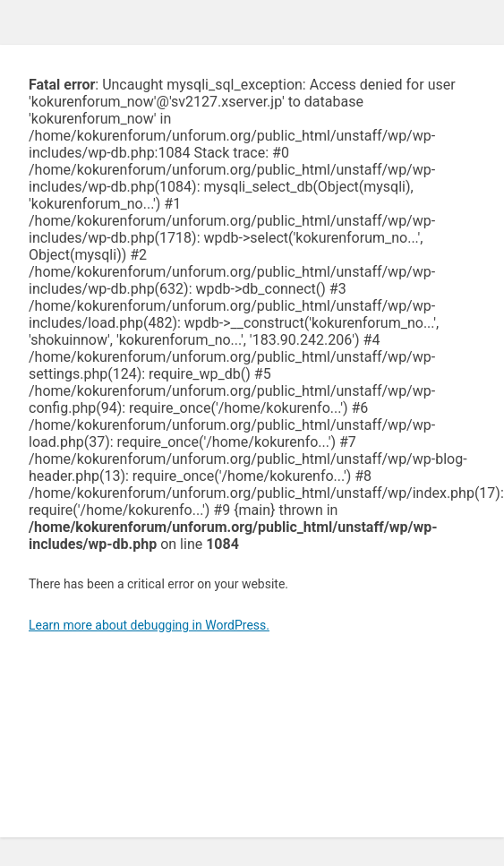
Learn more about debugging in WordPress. (149, 625)
